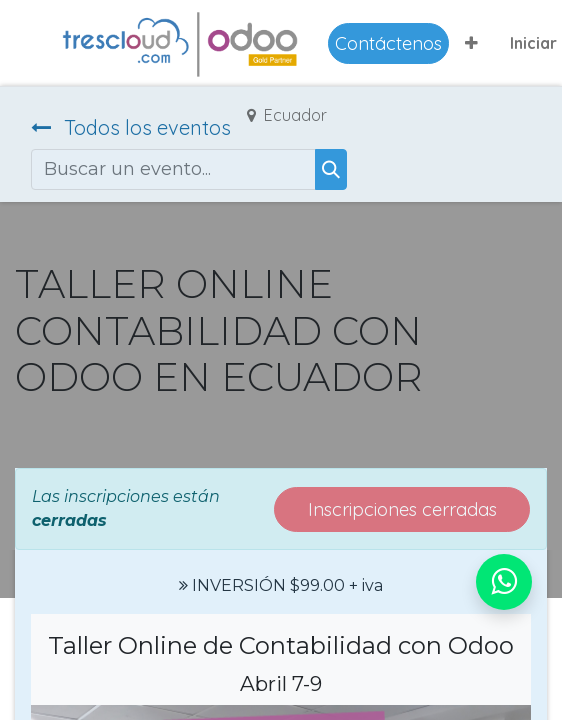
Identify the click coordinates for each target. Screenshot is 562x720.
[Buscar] (331, 169)
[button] (471, 43)
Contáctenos (388, 43)
